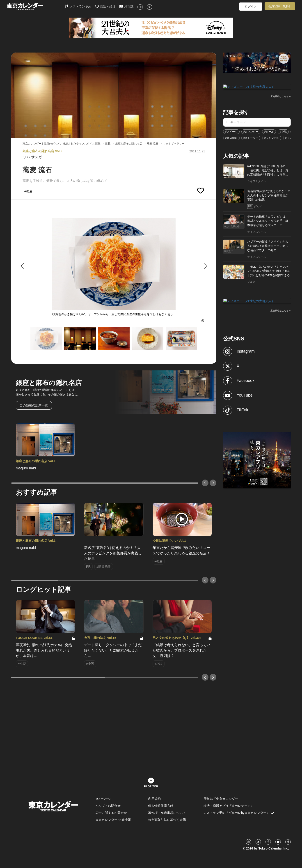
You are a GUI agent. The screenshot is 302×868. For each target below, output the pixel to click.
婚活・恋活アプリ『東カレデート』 (229, 806)
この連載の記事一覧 (34, 405)
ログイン (251, 6)
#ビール (269, 131)
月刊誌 (127, 6)
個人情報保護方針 (161, 806)
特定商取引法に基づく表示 (167, 820)
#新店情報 (231, 138)
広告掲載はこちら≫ (281, 96)
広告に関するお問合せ (111, 813)
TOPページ (103, 799)
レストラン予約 (78, 6)
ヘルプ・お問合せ (108, 806)
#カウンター (251, 131)
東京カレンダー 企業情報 (113, 820)
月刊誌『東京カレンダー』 (222, 799)
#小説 (283, 131)
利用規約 (154, 799)
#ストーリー (251, 138)
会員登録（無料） (280, 6)
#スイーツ (231, 131)
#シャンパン (272, 138)
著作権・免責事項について (167, 813)
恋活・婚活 (106, 6)
